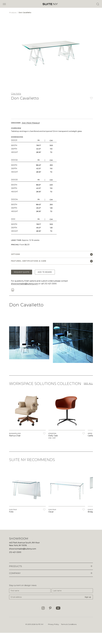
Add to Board (45, 272)
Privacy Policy (53, 624)
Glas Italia (16, 94)
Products (13, 13)
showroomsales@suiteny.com (25, 284)
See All (88, 384)
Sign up (88, 597)
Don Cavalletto (25, 13)
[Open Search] (98, 4)
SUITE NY (40, 624)
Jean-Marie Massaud (31, 123)
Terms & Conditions (69, 624)
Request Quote (22, 272)
